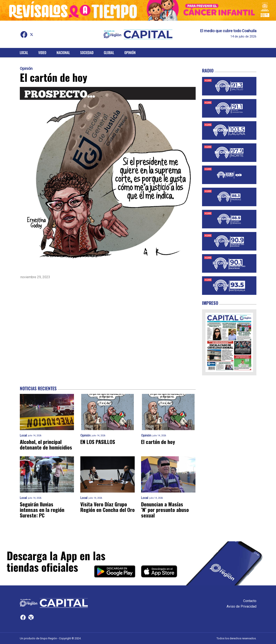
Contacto (250, 601)
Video (42, 53)
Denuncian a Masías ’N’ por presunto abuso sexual (165, 510)
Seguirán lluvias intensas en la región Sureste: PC (42, 510)
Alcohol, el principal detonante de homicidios (46, 444)
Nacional (63, 53)
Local (24, 53)
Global (109, 53)
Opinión (130, 53)
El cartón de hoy (158, 442)
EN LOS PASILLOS (98, 442)
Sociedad (87, 53)
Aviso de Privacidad (241, 606)
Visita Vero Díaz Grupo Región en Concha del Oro (108, 507)
